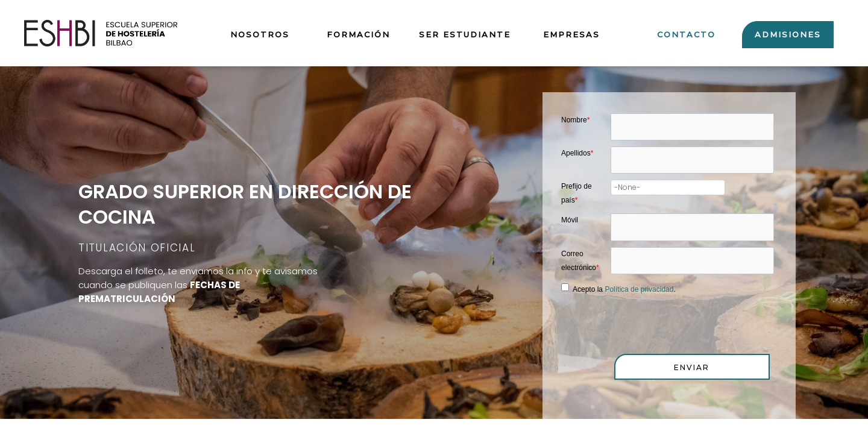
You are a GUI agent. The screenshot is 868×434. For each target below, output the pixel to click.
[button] (692, 369)
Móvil (570, 221)
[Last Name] (693, 161)
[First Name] (693, 127)
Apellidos (577, 154)
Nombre (575, 120)
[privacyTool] (565, 289)
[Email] (693, 262)
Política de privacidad (639, 291)
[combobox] (668, 189)
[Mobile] (693, 228)
